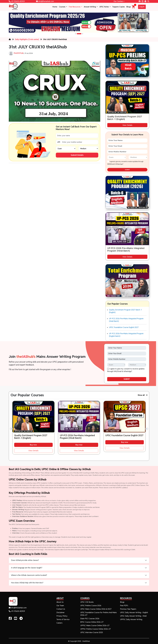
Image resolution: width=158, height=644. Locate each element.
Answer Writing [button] (90, 7)
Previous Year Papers (128, 609)
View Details (127, 125)
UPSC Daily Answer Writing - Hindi (133, 616)
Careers (59, 623)
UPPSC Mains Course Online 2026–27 (95, 626)
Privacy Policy (62, 616)
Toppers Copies (118, 7)
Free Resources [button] (75, 7)
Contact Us (61, 609)
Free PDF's (124, 606)
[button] (76, 34)
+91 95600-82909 (17, 1)
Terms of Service (63, 619)
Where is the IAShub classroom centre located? (29, 575)
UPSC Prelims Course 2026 (91, 606)
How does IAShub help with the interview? (27, 583)
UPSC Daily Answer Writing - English (134, 613)
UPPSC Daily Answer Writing (131, 619)
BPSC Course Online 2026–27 (92, 622)
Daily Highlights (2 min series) (27, 39)
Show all (143, 395)
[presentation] (11, 429)
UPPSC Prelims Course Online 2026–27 (96, 629)
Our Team (60, 606)
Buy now (33, 445)
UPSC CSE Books (87, 602)
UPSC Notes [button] (104, 7)
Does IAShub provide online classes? (25, 560)
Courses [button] (62, 7)
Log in (142, 7)
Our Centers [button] (118, 1)
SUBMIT (127, 170)
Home (55, 7)
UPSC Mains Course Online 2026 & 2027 (96, 609)
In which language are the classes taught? (27, 568)
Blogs (129, 7)
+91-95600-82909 (17, 611)
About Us (60, 602)
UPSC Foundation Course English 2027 (124, 327)
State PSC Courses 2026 (90, 619)
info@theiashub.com (45, 1)
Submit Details (77, 155)
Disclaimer (61, 613)
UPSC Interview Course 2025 (92, 632)
